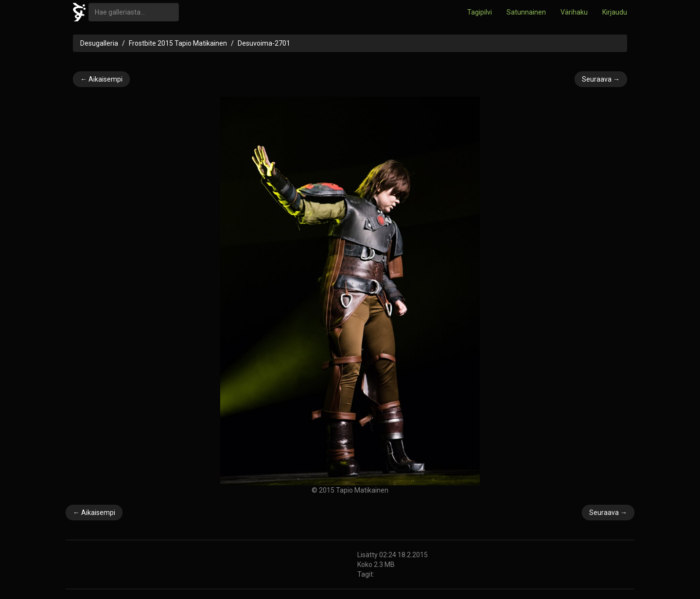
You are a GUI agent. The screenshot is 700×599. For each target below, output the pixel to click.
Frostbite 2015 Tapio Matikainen (178, 43)
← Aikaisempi (101, 79)
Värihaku (574, 12)
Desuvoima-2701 (264, 43)
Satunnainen (526, 12)
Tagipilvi (480, 12)
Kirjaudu (615, 12)
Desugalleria (99, 43)
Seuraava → (601, 79)
